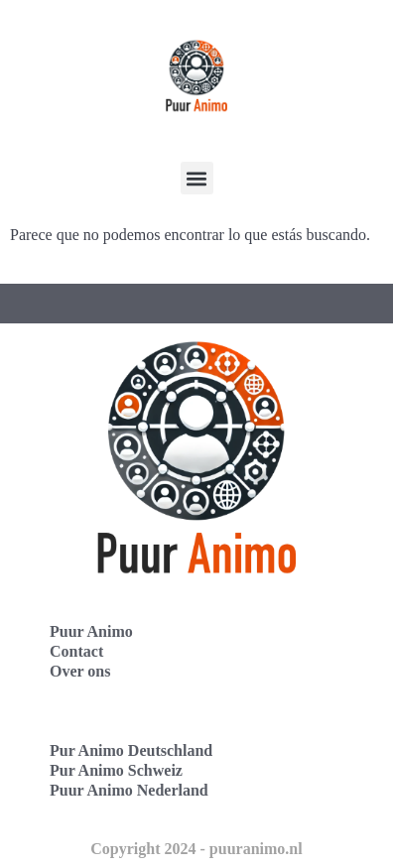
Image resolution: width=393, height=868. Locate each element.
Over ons (80, 671)
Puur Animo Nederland (129, 790)
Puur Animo (91, 631)
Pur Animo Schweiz (116, 770)
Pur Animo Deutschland (131, 750)
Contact (76, 651)
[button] (197, 178)
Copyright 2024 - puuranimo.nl (196, 849)
